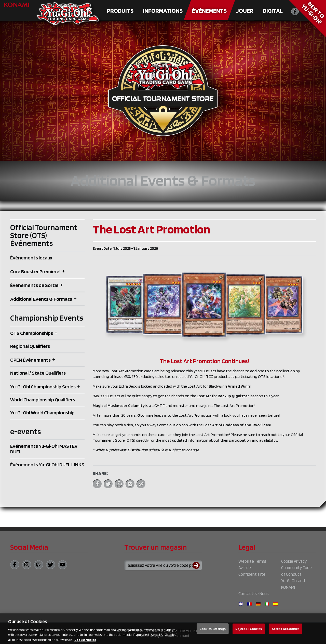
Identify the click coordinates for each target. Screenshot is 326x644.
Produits (120, 11)
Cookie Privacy (294, 561)
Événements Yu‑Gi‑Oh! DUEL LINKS (47, 465)
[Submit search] (197, 565)
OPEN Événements (30, 360)
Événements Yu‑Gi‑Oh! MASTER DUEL (44, 449)
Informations (163, 11)
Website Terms (252, 561)
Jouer (245, 11)
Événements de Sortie (34, 285)
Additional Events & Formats (41, 299)
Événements (209, 11)
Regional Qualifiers (30, 346)
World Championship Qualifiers (43, 400)
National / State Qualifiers (38, 373)
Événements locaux (31, 258)
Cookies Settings (213, 632)
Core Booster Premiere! (35, 271)
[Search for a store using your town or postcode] (163, 565)
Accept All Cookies (286, 632)
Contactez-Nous (254, 594)
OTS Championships (32, 333)
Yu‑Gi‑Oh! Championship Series (43, 387)
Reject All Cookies (249, 632)
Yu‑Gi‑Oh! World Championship (42, 413)
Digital (273, 11)
